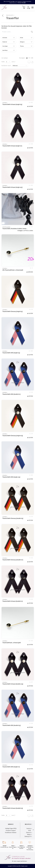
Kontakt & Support (11, 830)
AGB (29, 830)
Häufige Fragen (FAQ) (11, 828)
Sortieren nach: (6, 66)
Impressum (29, 828)
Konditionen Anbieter (11, 832)
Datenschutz (29, 832)
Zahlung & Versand (29, 836)
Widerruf (29, 835)
